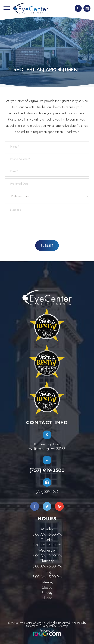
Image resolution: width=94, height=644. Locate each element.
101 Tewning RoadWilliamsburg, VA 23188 (47, 447)
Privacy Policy (48, 626)
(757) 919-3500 (47, 470)
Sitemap (63, 626)
